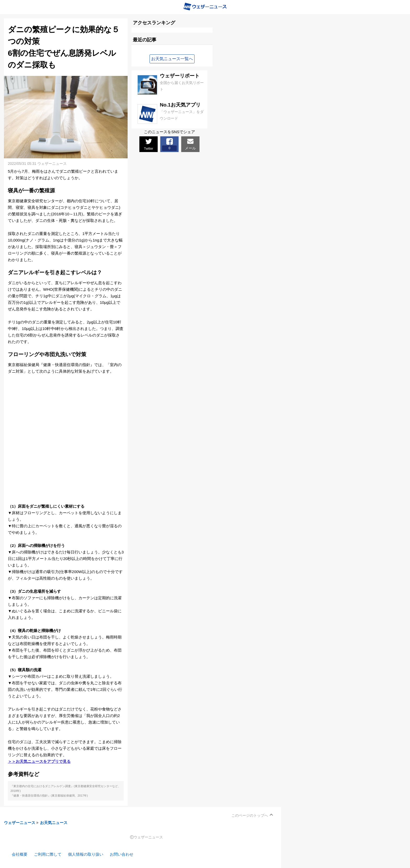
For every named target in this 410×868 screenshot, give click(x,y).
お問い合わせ (122, 854)
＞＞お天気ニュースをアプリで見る (39, 761)
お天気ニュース (54, 823)
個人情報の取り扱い (86, 854)
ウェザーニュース (20, 823)
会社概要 (20, 854)
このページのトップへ (250, 815)
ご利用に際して (48, 854)
